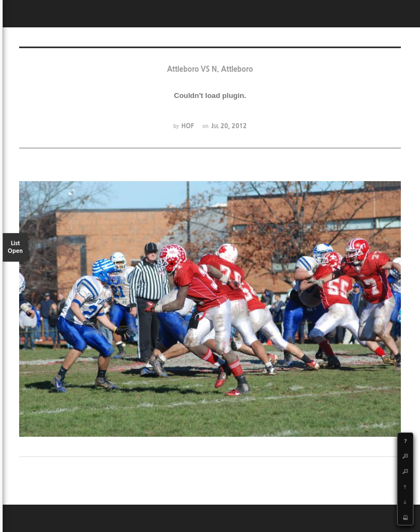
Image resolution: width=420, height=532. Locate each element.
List (15, 248)
